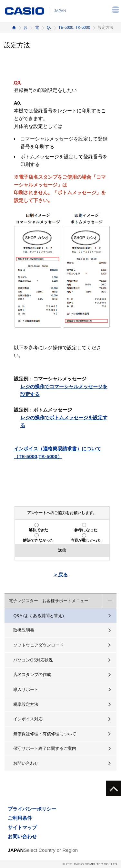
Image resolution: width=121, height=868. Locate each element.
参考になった (86, 530)
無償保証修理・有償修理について (45, 734)
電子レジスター (37, 28)
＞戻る (60, 575)
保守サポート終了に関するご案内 (45, 748)
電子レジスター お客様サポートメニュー (49, 601)
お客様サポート (25, 28)
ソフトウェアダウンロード (38, 645)
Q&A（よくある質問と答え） (49, 28)
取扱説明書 (24, 630)
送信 (62, 550)
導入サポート (26, 689)
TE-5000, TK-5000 (74, 28)
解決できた (38, 530)
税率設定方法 (26, 704)
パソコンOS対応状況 (33, 660)
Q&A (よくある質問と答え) (38, 616)
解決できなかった (38, 540)
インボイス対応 (28, 719)
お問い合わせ (26, 763)
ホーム (14, 28)
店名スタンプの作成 (32, 675)
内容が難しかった (86, 540)
